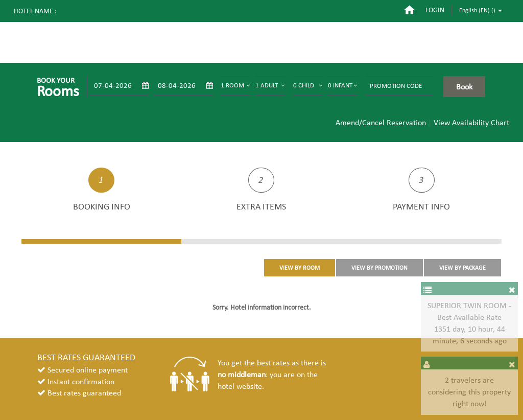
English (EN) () (481, 10)
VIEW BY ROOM (300, 268)
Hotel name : (35, 11)
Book (464, 87)
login (435, 10)
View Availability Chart (471, 122)
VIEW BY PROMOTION (379, 268)
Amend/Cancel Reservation (381, 122)
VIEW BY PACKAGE (462, 268)
